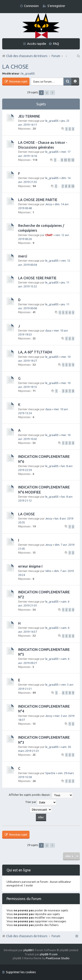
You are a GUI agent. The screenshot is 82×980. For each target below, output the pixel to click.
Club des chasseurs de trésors (27, 936)
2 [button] (47, 93)
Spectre (50, 773)
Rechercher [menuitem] (78, 56)
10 (65, 160)
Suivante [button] (52, 93)
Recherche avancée (75, 82)
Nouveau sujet (18, 81)
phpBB (28, 950)
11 (69, 160)
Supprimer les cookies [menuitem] (21, 972)
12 (73, 160)
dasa (48, 330)
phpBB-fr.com (49, 954)
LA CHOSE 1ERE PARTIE (37, 278)
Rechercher (67, 82)
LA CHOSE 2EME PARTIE (38, 200)
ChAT (49, 235)
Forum (56, 936)
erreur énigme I (30, 566)
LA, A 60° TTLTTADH (35, 352)
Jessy (49, 204)
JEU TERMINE (29, 116)
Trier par (41, 802)
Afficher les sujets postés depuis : (41, 795)
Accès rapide (37, 44)
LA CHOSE (15, 67)
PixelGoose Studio (58, 958)
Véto (48, 571)
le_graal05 (28, 73)
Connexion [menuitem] (31, 6)
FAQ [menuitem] (56, 44)
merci (23, 256)
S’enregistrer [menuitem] (56, 6)
